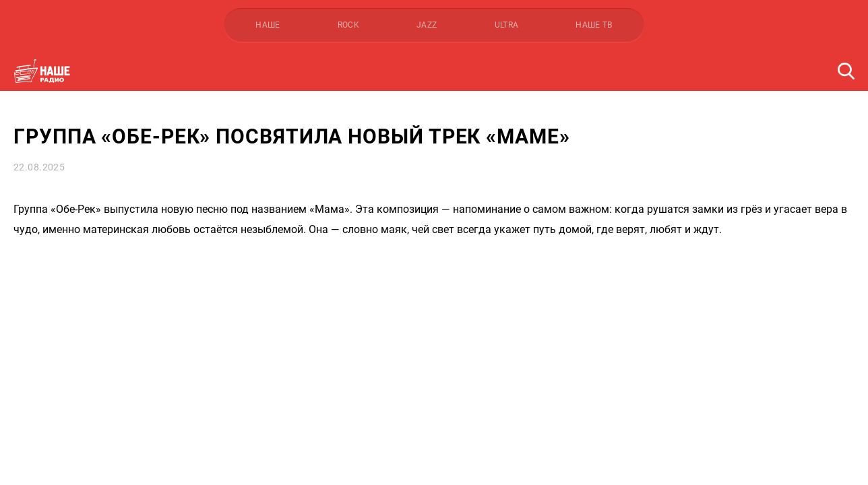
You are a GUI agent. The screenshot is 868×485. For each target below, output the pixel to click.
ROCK (348, 25)
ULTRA (507, 25)
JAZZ (427, 25)
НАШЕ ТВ (594, 25)
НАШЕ (268, 25)
